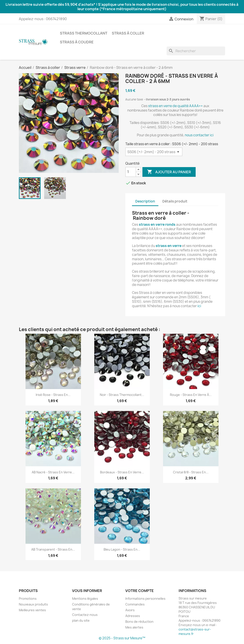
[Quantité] (131, 172)
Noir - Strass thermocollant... (122, 395)
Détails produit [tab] (175, 201)
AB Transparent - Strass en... (53, 549)
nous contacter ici (199, 135)
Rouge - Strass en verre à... (191, 395)
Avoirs (130, 610)
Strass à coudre (77, 42)
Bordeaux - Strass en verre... (122, 472)
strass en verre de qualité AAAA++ (176, 106)
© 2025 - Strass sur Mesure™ (122, 638)
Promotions (28, 599)
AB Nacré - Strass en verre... (53, 472)
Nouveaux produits (33, 604)
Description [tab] (145, 201)
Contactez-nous (85, 615)
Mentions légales (85, 599)
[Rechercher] (196, 51)
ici (199, 306)
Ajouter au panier (169, 172)
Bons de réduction (139, 622)
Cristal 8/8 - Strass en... (191, 472)
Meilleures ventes (32, 610)
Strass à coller (128, 33)
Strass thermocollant (84, 33)
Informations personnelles (145, 599)
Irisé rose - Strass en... (53, 395)
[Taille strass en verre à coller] (154, 152)
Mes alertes (134, 627)
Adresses (133, 616)
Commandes (135, 604)
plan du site (81, 620)
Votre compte (140, 591)
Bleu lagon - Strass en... (122, 549)
